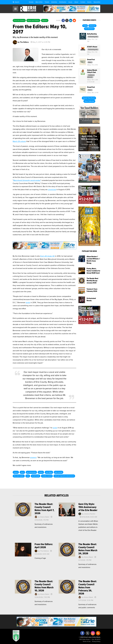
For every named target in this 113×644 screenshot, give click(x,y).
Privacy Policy (96, 642)
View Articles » (93, 181)
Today (85, 26)
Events (89, 2)
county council (47, 476)
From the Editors (19, 20)
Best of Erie (39, 2)
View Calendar (89, 101)
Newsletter (97, 2)
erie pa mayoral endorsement (64, 476)
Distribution (63, 2)
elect (22, 472)
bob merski (59, 472)
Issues (70, 2)
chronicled (52, 190)
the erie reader (19, 476)
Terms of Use (87, 642)
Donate (31, 2)
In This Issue (95, 147)
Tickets (47, 2)
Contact (83, 2)
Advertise (54, 2)
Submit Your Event (89, 98)
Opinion (45, 20)
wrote (28, 303)
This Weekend (89, 29)
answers (33, 457)
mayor (16, 472)
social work (36, 476)
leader (41, 472)
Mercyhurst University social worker (27, 180)
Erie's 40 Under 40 (47, 256)
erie (28, 476)
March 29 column (19, 141)
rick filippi (49, 472)
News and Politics (33, 20)
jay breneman (31, 472)
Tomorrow (92, 26)
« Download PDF (86, 179)
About (76, 2)
